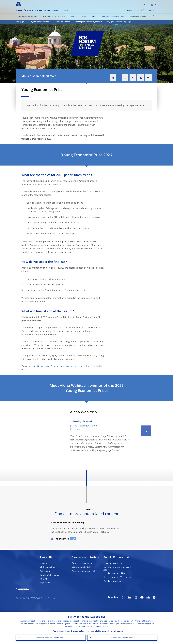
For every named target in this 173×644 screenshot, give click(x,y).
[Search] (133, 4)
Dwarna (129, 10)
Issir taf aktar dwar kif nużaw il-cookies (107, 630)
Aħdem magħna (47, 567)
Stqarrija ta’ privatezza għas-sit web (118, 568)
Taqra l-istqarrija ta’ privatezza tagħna (69, 630)
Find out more (61, 539)
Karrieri (152, 10)
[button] (149, 5)
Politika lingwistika (112, 581)
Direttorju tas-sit (24, 589)
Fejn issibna (46, 583)
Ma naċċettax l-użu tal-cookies (122, 637)
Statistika (74, 16)
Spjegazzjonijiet (47, 571)
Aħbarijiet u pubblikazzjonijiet (113, 16)
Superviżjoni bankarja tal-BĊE (142, 16)
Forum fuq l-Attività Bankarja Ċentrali (88, 22)
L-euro (85, 16)
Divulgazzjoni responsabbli (84, 571)
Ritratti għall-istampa (50, 575)
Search (145, 5)
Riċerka (95, 16)
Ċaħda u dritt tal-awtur (82, 563)
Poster (77, 429)
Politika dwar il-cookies (114, 573)
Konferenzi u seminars (62, 22)
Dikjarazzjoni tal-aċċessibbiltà (117, 577)
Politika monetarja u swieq (28, 16)
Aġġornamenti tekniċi (82, 567)
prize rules (45, 366)
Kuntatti (44, 579)
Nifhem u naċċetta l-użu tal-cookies (51, 637)
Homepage (20, 22)
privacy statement (74, 366)
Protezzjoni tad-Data (113, 563)
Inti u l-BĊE (141, 10)
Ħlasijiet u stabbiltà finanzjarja (54, 16)
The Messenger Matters (85, 426)
